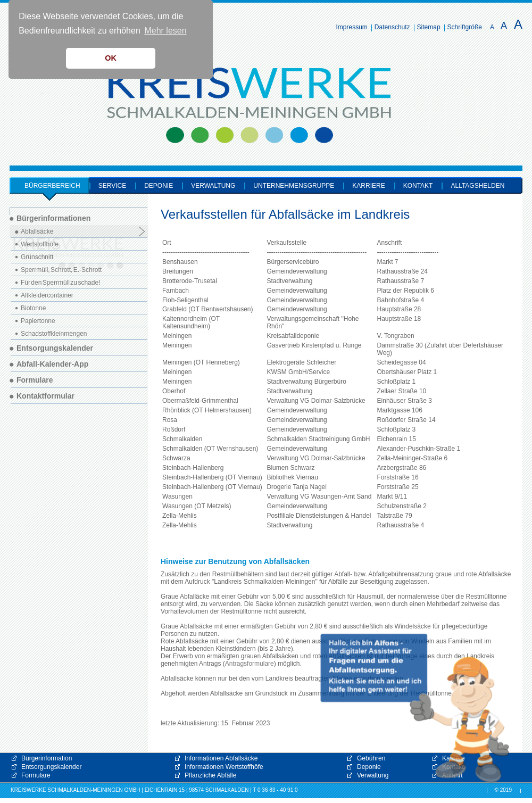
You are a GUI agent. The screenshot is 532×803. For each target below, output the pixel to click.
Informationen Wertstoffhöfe (224, 767)
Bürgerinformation (47, 758)
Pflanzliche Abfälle (210, 775)
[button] (415, 708)
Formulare (36, 775)
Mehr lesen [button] (165, 31)
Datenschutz (392, 27)
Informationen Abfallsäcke (221, 758)
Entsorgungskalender (51, 767)
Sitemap (429, 27)
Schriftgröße (465, 27)
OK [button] (111, 58)
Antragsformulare (250, 664)
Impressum (352, 27)
